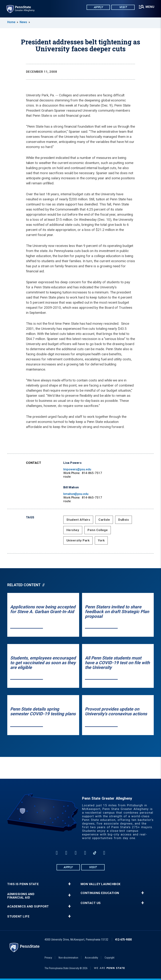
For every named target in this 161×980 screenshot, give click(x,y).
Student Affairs (78, 520)
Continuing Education (100, 893)
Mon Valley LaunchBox (101, 884)
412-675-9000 (123, 940)
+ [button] (69, 884)
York (101, 540)
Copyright (110, 958)
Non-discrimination (68, 958)
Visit (123, 7)
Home (11, 22)
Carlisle (104, 520)
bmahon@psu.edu (76, 494)
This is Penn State (23, 884)
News (23, 22)
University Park (78, 540)
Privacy (48, 958)
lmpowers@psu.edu (77, 469)
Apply (98, 7)
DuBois (124, 520)
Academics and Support (28, 906)
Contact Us (91, 903)
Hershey (73, 530)
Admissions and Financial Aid (21, 896)
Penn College (98, 530)
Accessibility (91, 958)
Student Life (18, 916)
